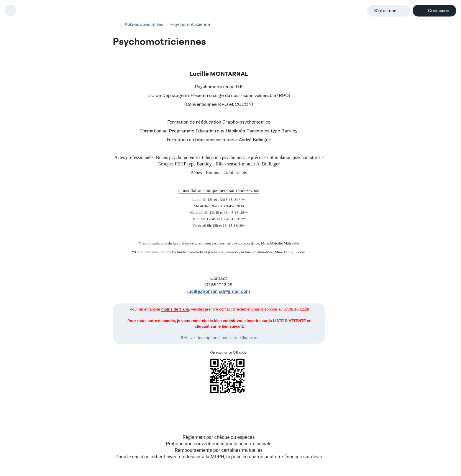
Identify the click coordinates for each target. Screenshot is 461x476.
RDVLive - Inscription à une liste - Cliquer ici (219, 338)
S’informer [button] (385, 11)
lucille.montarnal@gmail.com (219, 291)
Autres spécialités (144, 24)
